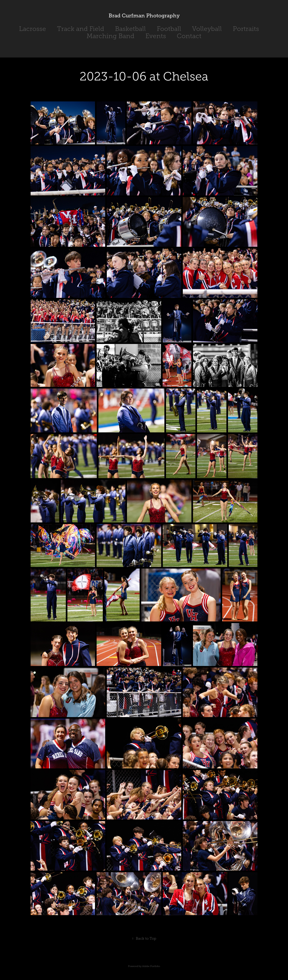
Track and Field (81, 29)
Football (169, 29)
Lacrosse (32, 29)
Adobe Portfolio (151, 966)
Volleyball (207, 29)
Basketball (130, 29)
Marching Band (110, 36)
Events (156, 36)
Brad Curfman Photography (144, 16)
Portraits (246, 29)
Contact (189, 36)
